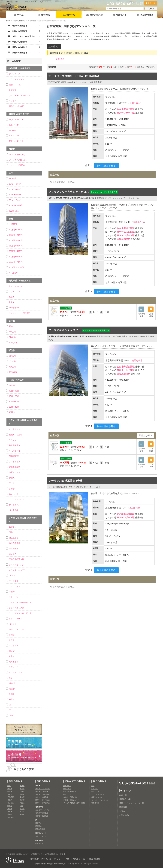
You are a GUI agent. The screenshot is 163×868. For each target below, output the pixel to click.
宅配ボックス (15, 472)
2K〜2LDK (13, 130)
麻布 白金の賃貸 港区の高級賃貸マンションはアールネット (63, 864)
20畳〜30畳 (14, 402)
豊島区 (22, 800)
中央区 (22, 786)
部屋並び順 (145, 435)
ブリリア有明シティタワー (65, 330)
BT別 (11, 532)
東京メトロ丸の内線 (42, 789)
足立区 (22, 811)
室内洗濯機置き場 (16, 559)
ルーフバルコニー (16, 629)
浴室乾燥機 (14, 548)
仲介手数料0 (14, 308)
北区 (21, 806)
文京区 (22, 797)
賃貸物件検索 (125, 799)
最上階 (12, 689)
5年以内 (12, 337)
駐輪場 (12, 489)
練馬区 (22, 814)
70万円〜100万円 (16, 267)
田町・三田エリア (70, 794)
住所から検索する (15, 781)
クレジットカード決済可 (19, 313)
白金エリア (67, 789)
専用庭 (12, 635)
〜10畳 (12, 385)
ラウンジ (13, 440)
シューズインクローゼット (20, 613)
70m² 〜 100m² (15, 206)
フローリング (15, 586)
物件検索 (44, 15)
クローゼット (15, 597)
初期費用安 (95, 803)
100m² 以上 (14, 211)
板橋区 (10, 809)
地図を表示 (135, 103)
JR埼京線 (38, 826)
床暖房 (12, 592)
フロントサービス (16, 499)
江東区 (22, 791)
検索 (151, 8)
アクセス (151, 3)
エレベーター (15, 494)
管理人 (12, 478)
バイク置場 (14, 510)
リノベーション (15, 672)
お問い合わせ (95, 15)
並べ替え (53, 46)
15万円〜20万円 (16, 235)
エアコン (13, 527)
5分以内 (12, 361)
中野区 (10, 806)
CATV (11, 716)
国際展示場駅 (124, 239)
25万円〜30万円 (16, 246)
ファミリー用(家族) (17, 165)
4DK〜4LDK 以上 (16, 141)
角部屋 (12, 694)
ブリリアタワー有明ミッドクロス (69, 192)
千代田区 (11, 797)
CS (10, 710)
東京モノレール (41, 836)
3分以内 (12, 356)
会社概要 (34, 859)
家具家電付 (14, 662)
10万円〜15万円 (16, 230)
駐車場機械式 (15, 467)
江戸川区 (11, 817)
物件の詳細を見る (106, 165)
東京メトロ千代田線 (42, 800)
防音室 (12, 651)
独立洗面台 (14, 538)
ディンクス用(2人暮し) (18, 160)
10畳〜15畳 (14, 391)
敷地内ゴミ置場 (15, 435)
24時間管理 (14, 456)
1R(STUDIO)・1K (16, 119)
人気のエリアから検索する (75, 781)
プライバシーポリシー (52, 859)
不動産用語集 (94, 859)
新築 (11, 326)
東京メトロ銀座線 (42, 797)
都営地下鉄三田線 (42, 813)
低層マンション (15, 85)
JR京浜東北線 (40, 829)
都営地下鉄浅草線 (42, 816)
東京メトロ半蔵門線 (42, 803)
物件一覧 (69, 15)
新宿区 (10, 789)
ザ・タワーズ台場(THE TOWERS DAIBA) (74, 76)
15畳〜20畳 (14, 396)
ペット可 (13, 101)
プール (12, 483)
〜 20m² (12, 179)
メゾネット (14, 645)
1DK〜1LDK (14, 125)
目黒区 (10, 800)
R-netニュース (78, 859)
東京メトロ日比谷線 (42, 794)
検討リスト (120, 15)
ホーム (19, 15)
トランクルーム (15, 618)
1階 (10, 678)
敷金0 (11, 302)
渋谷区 (22, 789)
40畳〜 (12, 412)
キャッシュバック (16, 286)
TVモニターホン (16, 451)
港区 (9, 786)
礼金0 (11, 297)
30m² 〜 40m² (15, 189)
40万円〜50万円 (16, 257)
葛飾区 (10, 814)
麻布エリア (67, 786)
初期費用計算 (145, 15)
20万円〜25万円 (16, 240)
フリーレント (15, 291)
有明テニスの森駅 (126, 232)
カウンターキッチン (17, 570)
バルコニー (14, 624)
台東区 (10, 794)
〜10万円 (13, 224)
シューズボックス (16, 608)
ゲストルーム (15, 505)
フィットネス (15, 462)
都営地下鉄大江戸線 (42, 810)
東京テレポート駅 (126, 113)
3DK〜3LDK (14, 136)
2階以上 (12, 683)
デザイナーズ (15, 74)
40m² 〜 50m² (15, 195)
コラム (122, 811)
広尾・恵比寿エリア (70, 791)
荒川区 (22, 809)
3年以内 (12, 332)
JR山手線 (38, 823)
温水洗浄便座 (15, 543)
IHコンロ (13, 575)
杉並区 (10, 811)
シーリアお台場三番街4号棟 (65, 481)
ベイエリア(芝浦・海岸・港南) (74, 803)
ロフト (12, 640)
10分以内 (13, 372)
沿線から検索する (19, 21)
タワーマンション (16, 79)
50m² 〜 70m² (15, 200)
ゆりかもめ (32, 21)
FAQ (67, 859)
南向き (12, 699)
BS (10, 705)
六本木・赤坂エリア (70, 797)
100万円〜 (13, 273)
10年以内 (13, 343)
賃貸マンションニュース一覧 (132, 803)
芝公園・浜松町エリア (71, 800)
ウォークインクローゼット (20, 602)
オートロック (15, 429)
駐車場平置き (15, 445)
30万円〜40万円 (16, 251)
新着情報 (123, 807)
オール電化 (14, 581)
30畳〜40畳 (14, 407)
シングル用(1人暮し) (18, 154)
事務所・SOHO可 (16, 106)
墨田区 (22, 794)
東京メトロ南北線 (42, 791)
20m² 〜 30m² (15, 184)
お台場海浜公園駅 (126, 109)
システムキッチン (16, 565)
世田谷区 (11, 803)
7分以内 (12, 367)
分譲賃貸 (13, 90)
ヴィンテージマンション (19, 95)
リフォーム (14, 667)
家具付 (12, 656)
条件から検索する (99, 781)
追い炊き (13, 554)
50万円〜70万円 (16, 262)
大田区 (22, 803)
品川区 (10, 791)
